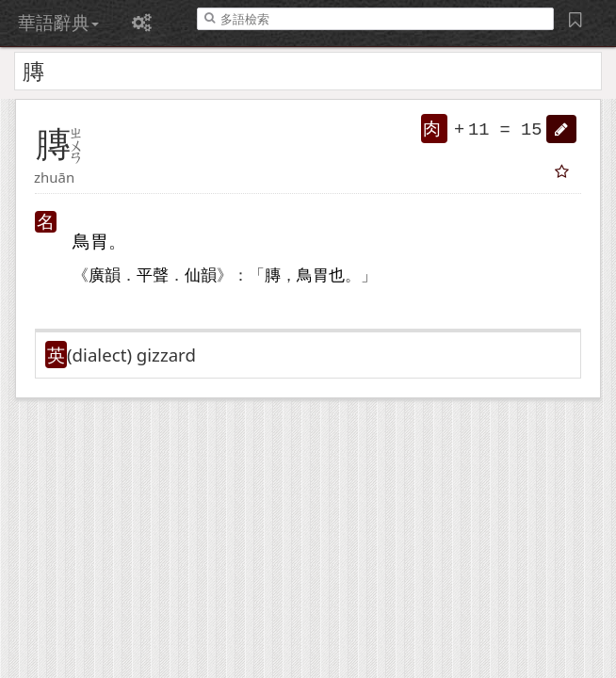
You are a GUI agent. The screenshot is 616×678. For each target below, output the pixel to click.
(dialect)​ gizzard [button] (131, 355)
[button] (561, 129)
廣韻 (105, 275)
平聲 (153, 275)
